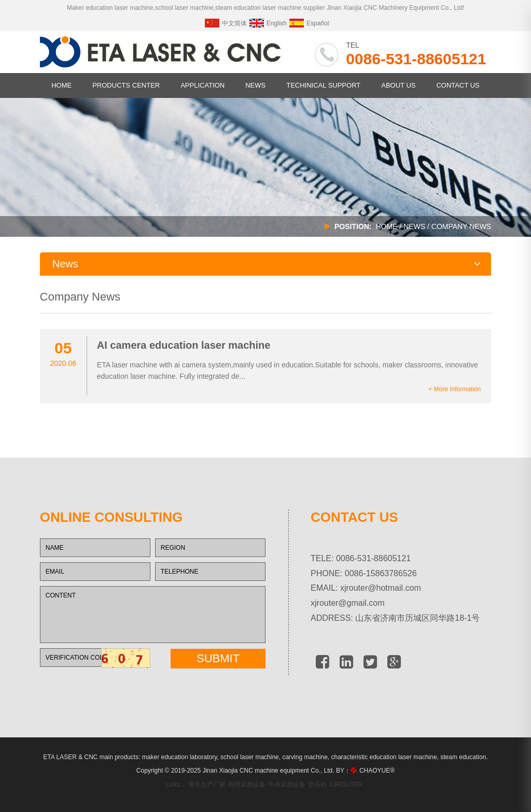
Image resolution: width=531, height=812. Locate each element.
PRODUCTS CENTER (126, 85)
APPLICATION (202, 85)
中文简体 (226, 23)
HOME (61, 85)
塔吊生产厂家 (207, 785)
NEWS (255, 85)
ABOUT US (398, 85)
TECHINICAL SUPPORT (323, 85)
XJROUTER (346, 785)
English (268, 23)
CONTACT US (458, 85)
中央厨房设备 (287, 785)
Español (309, 23)
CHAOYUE (377, 771)
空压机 (317, 785)
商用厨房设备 (247, 785)
